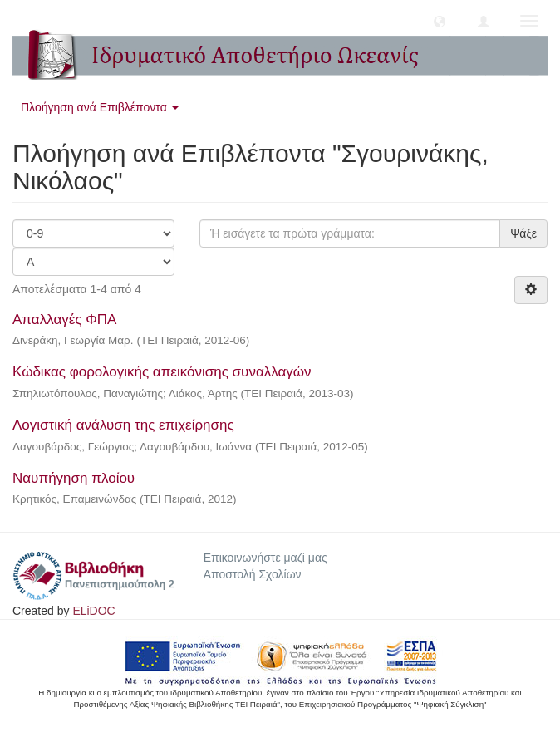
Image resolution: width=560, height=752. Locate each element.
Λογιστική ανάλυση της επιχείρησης (123, 425)
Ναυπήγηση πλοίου (74, 478)
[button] (440, 21)
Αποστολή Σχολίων (253, 574)
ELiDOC (93, 611)
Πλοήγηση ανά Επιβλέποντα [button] (100, 107)
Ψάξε (523, 233)
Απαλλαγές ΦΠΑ (64, 319)
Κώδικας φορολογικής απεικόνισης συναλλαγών (162, 372)
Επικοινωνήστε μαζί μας (265, 558)
